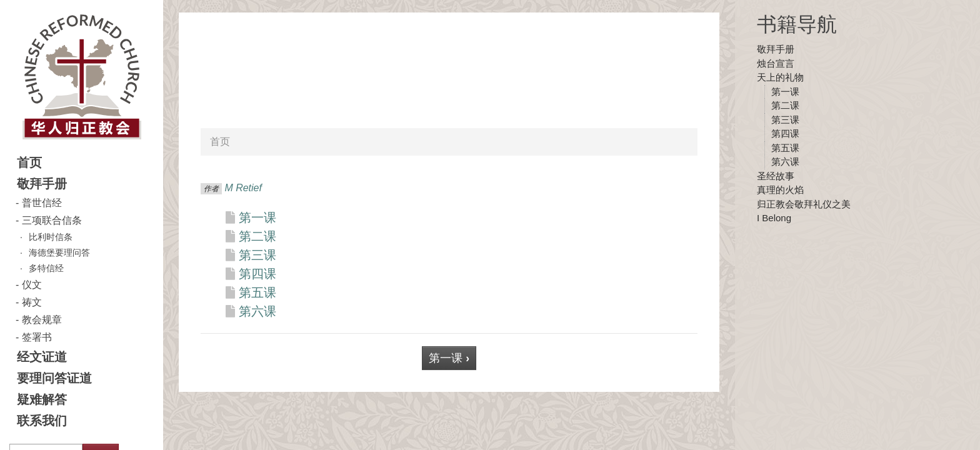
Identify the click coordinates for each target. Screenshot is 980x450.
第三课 (785, 120)
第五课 (785, 148)
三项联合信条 (52, 220)
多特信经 (46, 268)
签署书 (37, 337)
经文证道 (42, 357)
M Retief (243, 188)
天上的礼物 (780, 77)
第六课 (785, 162)
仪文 (32, 285)
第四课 (785, 133)
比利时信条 (51, 237)
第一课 (785, 92)
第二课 (785, 105)
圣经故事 (776, 176)
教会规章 (42, 320)
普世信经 (42, 203)
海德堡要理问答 (59, 252)
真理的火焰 (780, 190)
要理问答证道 (54, 378)
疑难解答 (42, 399)
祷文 (32, 302)
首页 (29, 162)
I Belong (774, 218)
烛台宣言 (776, 63)
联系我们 (42, 421)
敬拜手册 (42, 184)
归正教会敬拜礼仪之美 (804, 204)
